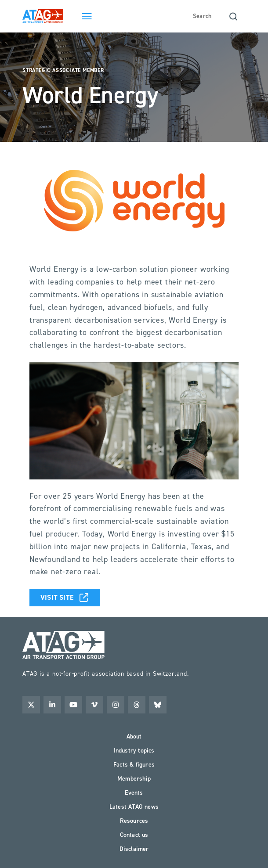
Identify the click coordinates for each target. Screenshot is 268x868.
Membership (134, 779)
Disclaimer (134, 849)
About (134, 737)
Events (134, 793)
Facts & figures (134, 765)
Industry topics (134, 751)
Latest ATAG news (134, 807)
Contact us (134, 835)
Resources (134, 821)
